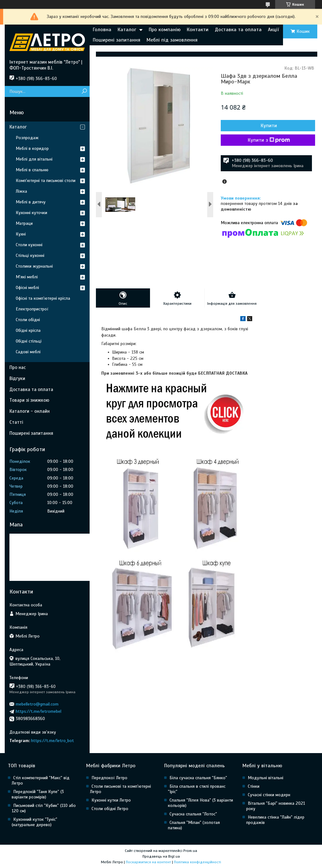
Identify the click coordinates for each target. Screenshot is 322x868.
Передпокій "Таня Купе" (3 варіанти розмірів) (38, 794)
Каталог (127, 30)
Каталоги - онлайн (30, 411)
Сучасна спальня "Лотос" (193, 814)
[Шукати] (84, 91)
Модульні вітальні (266, 778)
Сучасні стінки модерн (269, 795)
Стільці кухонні (30, 255)
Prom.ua (190, 851)
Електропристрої (32, 309)
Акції (273, 30)
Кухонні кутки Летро (111, 800)
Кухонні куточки (31, 213)
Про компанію (165, 30)
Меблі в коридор (32, 148)
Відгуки (17, 378)
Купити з (269, 140)
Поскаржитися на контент (148, 862)
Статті (16, 422)
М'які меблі (27, 277)
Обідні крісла (28, 330)
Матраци (24, 223)
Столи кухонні (29, 245)
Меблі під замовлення (172, 40)
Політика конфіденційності (197, 862)
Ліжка (21, 191)
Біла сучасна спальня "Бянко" (198, 778)
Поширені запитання (117, 40)
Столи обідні (28, 320)
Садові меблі (28, 352)
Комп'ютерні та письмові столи (46, 181)
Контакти (198, 30)
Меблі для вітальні (34, 159)
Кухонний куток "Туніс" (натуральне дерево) (34, 822)
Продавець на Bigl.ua (161, 856)
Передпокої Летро (109, 778)
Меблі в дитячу (31, 202)
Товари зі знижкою (29, 400)
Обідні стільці (29, 341)
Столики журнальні (34, 266)
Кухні (21, 234)
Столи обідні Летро (110, 809)
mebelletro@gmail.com (37, 704)
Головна (102, 30)
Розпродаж (27, 138)
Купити (269, 126)
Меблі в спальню (32, 170)
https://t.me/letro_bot (53, 741)
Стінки (254, 786)
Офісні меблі (27, 288)
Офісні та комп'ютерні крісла (43, 298)
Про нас (18, 367)
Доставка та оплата (238, 30)
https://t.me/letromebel (39, 711)
